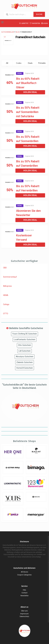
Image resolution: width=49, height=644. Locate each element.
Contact (24, 593)
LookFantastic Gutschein (25, 339)
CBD (5, 268)
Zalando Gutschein (25, 362)
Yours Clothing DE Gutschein (25, 334)
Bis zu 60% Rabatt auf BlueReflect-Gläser (28, 83)
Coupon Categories (24, 575)
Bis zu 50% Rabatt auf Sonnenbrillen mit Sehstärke (28, 112)
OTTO (6, 314)
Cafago (6, 304)
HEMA (6, 295)
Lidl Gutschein (25, 351)
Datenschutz (24, 616)
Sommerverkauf (10, 277)
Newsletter (24, 596)
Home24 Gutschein (25, 368)
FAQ (24, 590)
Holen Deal (30, 92)
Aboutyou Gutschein (25, 357)
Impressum (24, 614)
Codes (19, 63)
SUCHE (39, 14)
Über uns (24, 611)
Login (44, 23)
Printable (42, 63)
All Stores (24, 572)
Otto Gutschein (24, 345)
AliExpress (7, 286)
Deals (30, 63)
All (7, 63)
